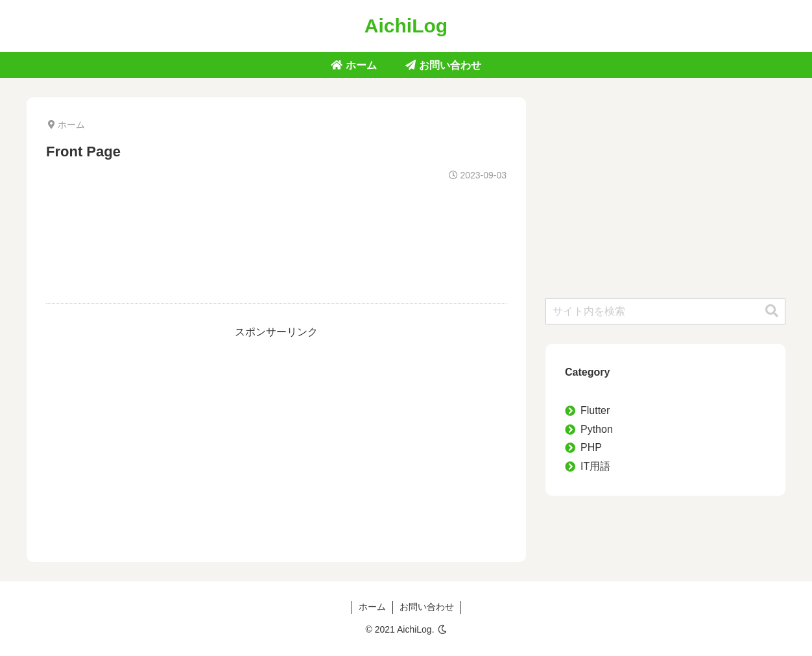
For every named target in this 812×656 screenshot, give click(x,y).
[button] (772, 311)
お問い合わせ (427, 607)
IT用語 (595, 466)
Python (597, 429)
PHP (591, 447)
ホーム (372, 607)
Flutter (595, 410)
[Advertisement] (276, 232)
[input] (665, 311)
